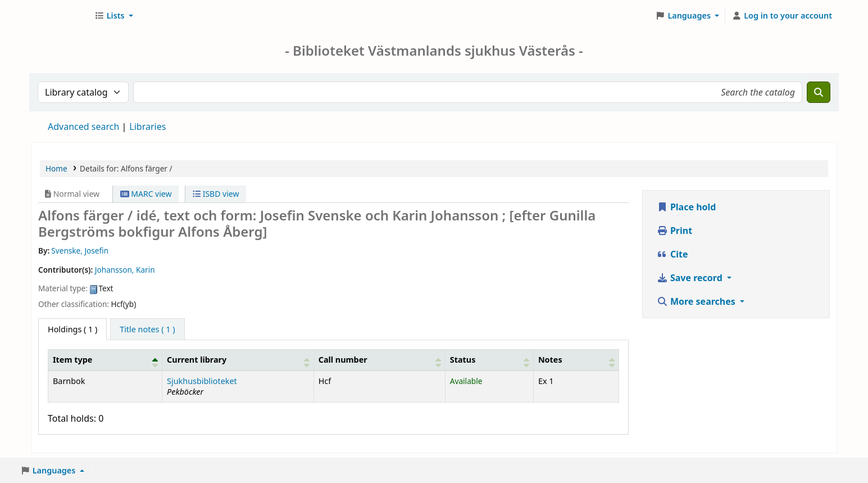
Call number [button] (343, 360)
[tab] (147, 329)
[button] (114, 16)
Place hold (687, 207)
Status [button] (463, 360)
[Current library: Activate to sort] (238, 360)
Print (674, 231)
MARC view (146, 194)
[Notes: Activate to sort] (576, 360)
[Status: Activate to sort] (489, 360)
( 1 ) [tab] (72, 329)
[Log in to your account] (782, 16)
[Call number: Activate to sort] (379, 360)
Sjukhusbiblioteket (202, 381)
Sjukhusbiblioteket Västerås (60, 16)
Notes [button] (550, 360)
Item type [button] (72, 360)
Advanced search (83, 127)
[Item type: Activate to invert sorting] (105, 360)
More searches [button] (697, 301)
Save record (691, 278)
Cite (672, 254)
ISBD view (216, 194)
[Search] (819, 92)
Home (56, 168)
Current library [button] (197, 360)
